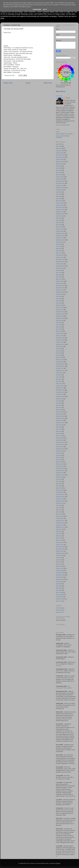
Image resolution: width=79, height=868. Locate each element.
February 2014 (60, 464)
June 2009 (59, 586)
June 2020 (59, 299)
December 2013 (60, 468)
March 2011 (59, 540)
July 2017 (59, 375)
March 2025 (59, 175)
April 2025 (59, 172)
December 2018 (60, 338)
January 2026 (60, 153)
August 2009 (59, 582)
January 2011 (60, 545)
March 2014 (59, 462)
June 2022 (59, 246)
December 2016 (60, 390)
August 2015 (59, 425)
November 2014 (60, 444)
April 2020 (59, 303)
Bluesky (58, 664)
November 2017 (60, 366)
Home (28, 83)
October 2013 (60, 473)
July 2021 (59, 270)
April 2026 (59, 146)
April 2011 (59, 538)
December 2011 (60, 521)
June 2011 (59, 534)
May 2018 (59, 353)
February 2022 (60, 255)
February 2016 (60, 412)
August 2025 (59, 164)
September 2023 (61, 214)
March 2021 (59, 279)
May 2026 (59, 144)
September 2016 (61, 397)
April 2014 (59, 460)
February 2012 (60, 516)
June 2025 (59, 168)
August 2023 (59, 216)
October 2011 (60, 525)
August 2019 (59, 320)
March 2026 (59, 148)
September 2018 (61, 344)
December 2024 (60, 181)
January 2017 (60, 388)
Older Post (48, 83)
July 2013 (59, 479)
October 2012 (60, 499)
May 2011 (59, 536)
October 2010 (60, 551)
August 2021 (59, 268)
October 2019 (60, 316)
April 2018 (59, 355)
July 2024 (59, 192)
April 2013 (59, 486)
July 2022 (59, 244)
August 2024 (59, 190)
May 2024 (59, 196)
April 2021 (59, 277)
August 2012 (59, 503)
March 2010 (59, 566)
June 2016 (59, 403)
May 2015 (59, 431)
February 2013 (60, 490)
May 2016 (59, 405)
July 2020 (59, 296)
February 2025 (60, 177)
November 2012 (60, 497)
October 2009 (60, 577)
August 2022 (59, 242)
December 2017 (60, 364)
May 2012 (59, 510)
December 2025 (60, 155)
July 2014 (59, 453)
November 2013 (60, 471)
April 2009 (59, 590)
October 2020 (60, 290)
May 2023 (59, 222)
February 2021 (60, 281)
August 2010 (59, 555)
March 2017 (59, 384)
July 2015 (59, 427)
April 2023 (59, 225)
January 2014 (60, 466)
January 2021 (60, 283)
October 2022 (60, 238)
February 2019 (60, 333)
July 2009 (59, 584)
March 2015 (59, 436)
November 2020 (60, 288)
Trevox (68, 98)
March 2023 (59, 227)
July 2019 (59, 323)
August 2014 (59, 451)
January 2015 (60, 440)
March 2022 (59, 253)
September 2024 (61, 188)
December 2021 (60, 259)
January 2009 (60, 597)
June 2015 (59, 429)
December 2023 (60, 207)
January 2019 (60, 336)
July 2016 (59, 401)
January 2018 (60, 362)
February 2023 (60, 229)
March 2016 (59, 410)
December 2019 (60, 312)
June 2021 (59, 273)
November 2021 (60, 262)
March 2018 (59, 357)
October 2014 (60, 447)
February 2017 (60, 386)
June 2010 (59, 560)
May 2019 (59, 327)
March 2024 (59, 201)
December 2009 (60, 573)
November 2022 (60, 236)
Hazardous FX (60, 612)
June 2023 (59, 220)
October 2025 (60, 159)
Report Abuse (61, 91)
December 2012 (60, 494)
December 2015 (60, 416)
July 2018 (59, 349)
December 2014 (60, 442)
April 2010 (59, 564)
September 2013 (61, 475)
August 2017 (59, 373)
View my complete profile (63, 125)
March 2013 (59, 488)
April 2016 (59, 407)
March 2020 (59, 305)
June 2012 (59, 508)
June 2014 (59, 455)
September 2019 (61, 318)
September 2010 (61, 553)
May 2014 (59, 457)
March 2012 (59, 514)
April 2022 (59, 251)
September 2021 (61, 266)
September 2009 (61, 579)
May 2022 (59, 249)
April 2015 (59, 434)
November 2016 (60, 392)
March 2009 (59, 592)
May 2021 (59, 275)
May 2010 (59, 562)
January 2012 (60, 518)
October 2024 (60, 185)
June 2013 (59, 481)
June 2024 (59, 194)
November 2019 (60, 314)
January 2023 (60, 231)
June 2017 (59, 377)
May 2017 (59, 379)
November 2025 (60, 157)
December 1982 (60, 599)
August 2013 (59, 477)
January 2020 (60, 310)
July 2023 (59, 218)
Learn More (37, 9)
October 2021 (60, 264)
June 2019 (59, 325)
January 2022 (60, 257)
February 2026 (60, 151)
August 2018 (59, 347)
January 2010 (60, 571)
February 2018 (60, 360)
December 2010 (60, 547)
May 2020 (59, 301)
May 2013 (59, 484)
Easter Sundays (60, 610)
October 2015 (60, 421)
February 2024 (60, 203)
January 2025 (60, 179)
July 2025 (59, 166)
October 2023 (60, 212)
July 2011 (59, 531)
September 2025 (61, 162)
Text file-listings (60, 608)
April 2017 (59, 381)
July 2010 (59, 558)
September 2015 (61, 423)
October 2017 (60, 368)
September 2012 (61, 501)
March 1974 (59, 601)
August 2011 (59, 529)
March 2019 (59, 331)
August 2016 (59, 399)
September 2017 (61, 370)
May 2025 (59, 170)
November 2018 (60, 340)
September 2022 (61, 240)
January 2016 (60, 414)
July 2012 (59, 505)
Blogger (58, 863)
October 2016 (60, 394)
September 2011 (61, 527)
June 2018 (59, 351)
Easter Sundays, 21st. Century (64, 134)
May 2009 (59, 588)
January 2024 (60, 205)
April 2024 (59, 199)
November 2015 (60, 418)
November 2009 (60, 575)
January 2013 (60, 492)
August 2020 (59, 294)
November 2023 (60, 209)
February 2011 (60, 542)
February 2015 (60, 438)
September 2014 (61, 449)
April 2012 (59, 512)
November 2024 (60, 183)
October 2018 (60, 342)
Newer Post (8, 83)
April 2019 (59, 329)
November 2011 (60, 523)
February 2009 (60, 595)
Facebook (59, 666)
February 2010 (60, 568)
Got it (45, 9)
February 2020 (60, 307)
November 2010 (60, 549)
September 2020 (61, 292)
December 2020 (60, 286)
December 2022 (60, 233)
